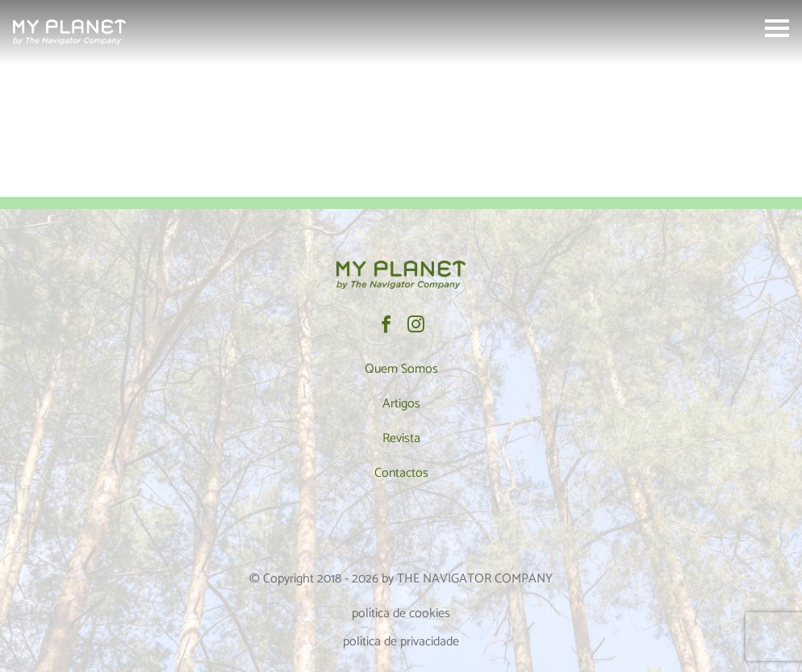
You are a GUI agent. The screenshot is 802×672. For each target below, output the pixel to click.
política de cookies (401, 614)
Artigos (401, 404)
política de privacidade (401, 642)
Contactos (401, 473)
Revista (401, 438)
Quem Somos (401, 369)
